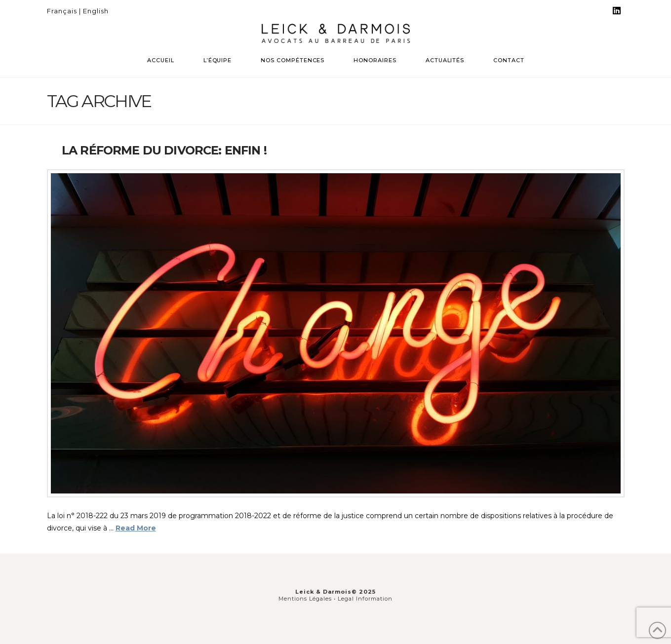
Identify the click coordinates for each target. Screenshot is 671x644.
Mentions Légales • (308, 599)
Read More (136, 528)
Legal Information (365, 599)
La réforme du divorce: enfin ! (164, 150)
